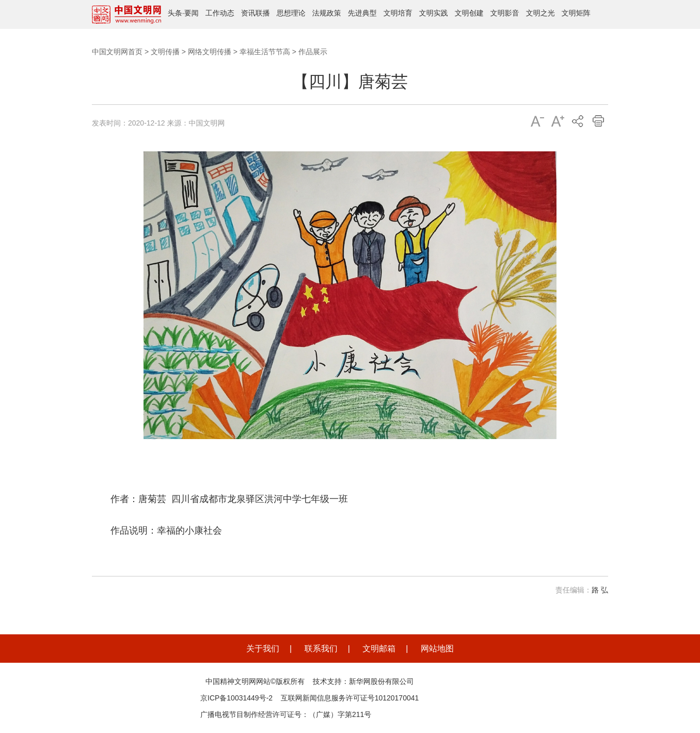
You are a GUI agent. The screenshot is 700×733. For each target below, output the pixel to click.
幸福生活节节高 (265, 52)
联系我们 (321, 649)
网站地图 (437, 649)
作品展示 (313, 52)
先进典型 (362, 13)
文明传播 (165, 52)
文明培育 (398, 13)
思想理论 (291, 13)
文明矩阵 (576, 13)
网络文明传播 (210, 52)
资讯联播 (256, 13)
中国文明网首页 (117, 52)
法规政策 (327, 13)
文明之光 (540, 13)
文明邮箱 (379, 649)
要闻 (192, 13)
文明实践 (434, 13)
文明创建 (469, 13)
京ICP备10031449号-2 (236, 698)
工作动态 (220, 13)
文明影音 (505, 13)
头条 (175, 13)
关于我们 (263, 649)
